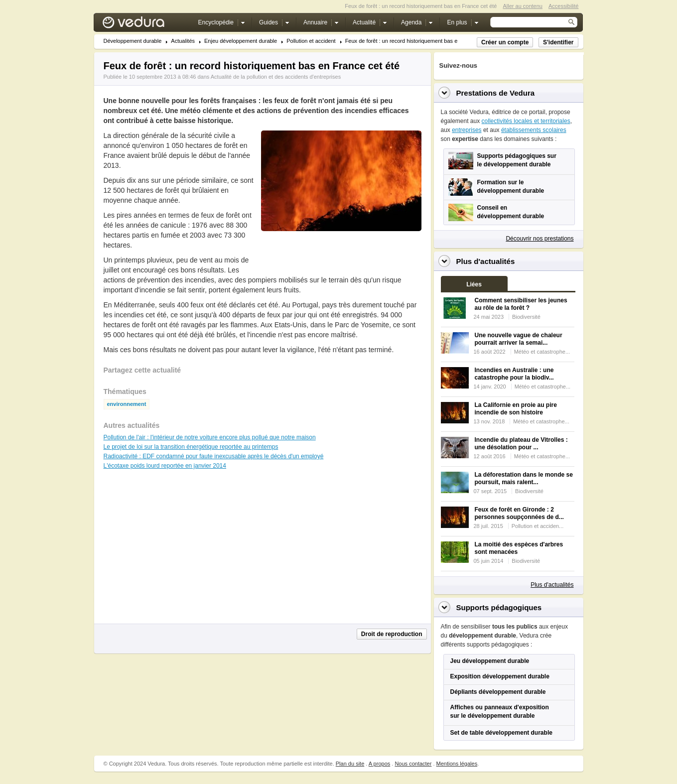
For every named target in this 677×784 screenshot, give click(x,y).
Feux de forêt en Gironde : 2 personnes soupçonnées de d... (519, 513)
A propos (379, 764)
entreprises (467, 130)
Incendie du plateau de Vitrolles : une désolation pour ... (521, 444)
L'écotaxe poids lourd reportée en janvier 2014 (165, 466)
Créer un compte (505, 42)
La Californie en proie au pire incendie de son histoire (516, 409)
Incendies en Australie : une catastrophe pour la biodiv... (514, 374)
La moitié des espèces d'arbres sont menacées (519, 548)
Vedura (145, 25)
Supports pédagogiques (499, 607)
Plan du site (350, 764)
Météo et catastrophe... (542, 352)
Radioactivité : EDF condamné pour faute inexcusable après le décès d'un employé (214, 456)
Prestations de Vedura (496, 93)
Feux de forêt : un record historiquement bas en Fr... (408, 41)
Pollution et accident (311, 41)
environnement (127, 404)
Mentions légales (457, 764)
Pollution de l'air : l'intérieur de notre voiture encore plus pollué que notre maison (210, 437)
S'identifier (558, 42)
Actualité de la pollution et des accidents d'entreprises (276, 77)
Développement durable (133, 41)
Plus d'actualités (552, 585)
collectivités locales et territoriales (526, 121)
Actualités (183, 41)
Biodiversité (526, 317)
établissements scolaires (534, 130)
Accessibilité (564, 6)
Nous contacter (413, 764)
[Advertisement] (341, 254)
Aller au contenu (523, 6)
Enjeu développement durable (241, 41)
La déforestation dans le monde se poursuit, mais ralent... (524, 478)
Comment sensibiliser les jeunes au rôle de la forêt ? (521, 304)
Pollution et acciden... (538, 526)
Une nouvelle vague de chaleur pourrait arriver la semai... (519, 339)
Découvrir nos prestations (540, 239)
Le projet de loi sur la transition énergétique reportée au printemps (191, 447)
